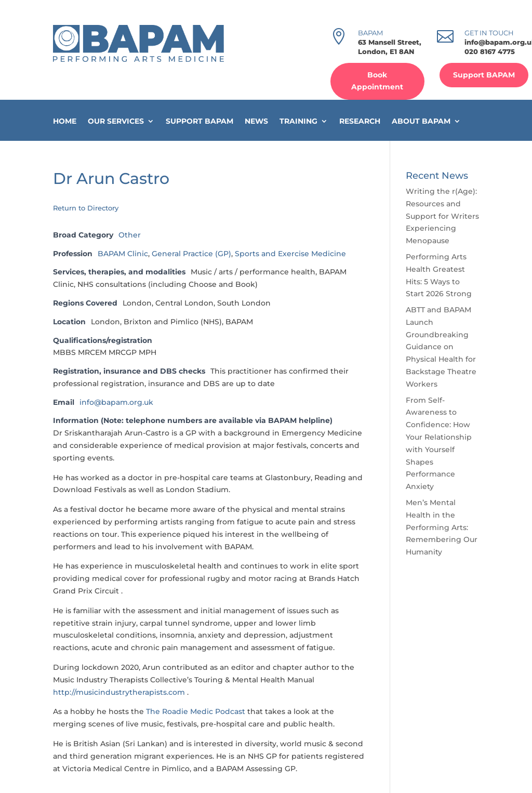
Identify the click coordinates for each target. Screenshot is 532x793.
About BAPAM (421, 121)
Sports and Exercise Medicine (290, 254)
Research (360, 121)
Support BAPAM (484, 75)
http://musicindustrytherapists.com (119, 692)
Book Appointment (377, 81)
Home (65, 121)
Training (298, 121)
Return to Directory (86, 208)
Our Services (116, 121)
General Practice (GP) (191, 254)
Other (130, 235)
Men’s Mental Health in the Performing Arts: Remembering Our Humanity (442, 527)
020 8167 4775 (490, 51)
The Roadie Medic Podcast (196, 711)
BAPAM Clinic (123, 254)
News (256, 121)
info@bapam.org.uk (116, 402)
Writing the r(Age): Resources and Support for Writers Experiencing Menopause (442, 216)
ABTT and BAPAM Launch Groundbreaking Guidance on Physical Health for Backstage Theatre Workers (441, 347)
